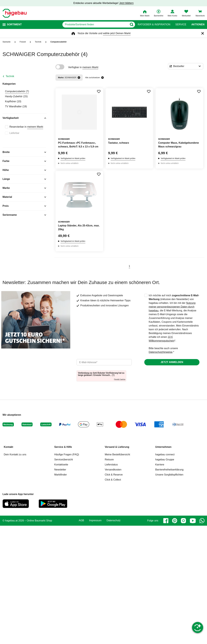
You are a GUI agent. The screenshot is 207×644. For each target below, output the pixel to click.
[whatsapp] (202, 521)
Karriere (160, 465)
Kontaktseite (61, 465)
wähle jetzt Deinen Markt (117, 33)
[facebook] (166, 521)
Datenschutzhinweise (161, 352)
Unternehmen (163, 447)
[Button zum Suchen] (131, 25)
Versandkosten (113, 470)
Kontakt (8, 447)
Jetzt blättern (126, 3)
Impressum (95, 520)
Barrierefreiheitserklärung (169, 470)
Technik (10, 76)
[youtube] (193, 521)
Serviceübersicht (63, 460)
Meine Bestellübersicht (117, 454)
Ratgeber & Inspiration (154, 25)
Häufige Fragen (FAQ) (67, 454)
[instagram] (183, 521)
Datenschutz (114, 520)
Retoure (109, 460)
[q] (95, 25)
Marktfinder (61, 475)
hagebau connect (165, 454)
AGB (81, 520)
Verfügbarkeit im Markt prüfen (73, 158)
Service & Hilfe (63, 447)
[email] (104, 362)
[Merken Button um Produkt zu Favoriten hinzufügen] (99, 91)
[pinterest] (175, 521)
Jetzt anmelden (172, 362)
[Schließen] (203, 33)
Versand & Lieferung (117, 447)
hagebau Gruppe (165, 460)
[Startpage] (15, 13)
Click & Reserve (114, 475)
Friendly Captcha (120, 379)
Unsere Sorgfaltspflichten (169, 475)
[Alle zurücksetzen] (102, 78)
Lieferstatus (111, 465)
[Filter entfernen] (79, 78)
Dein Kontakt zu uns (15, 454)
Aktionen (198, 25)
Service (181, 25)
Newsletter (60, 470)
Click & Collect (113, 480)
